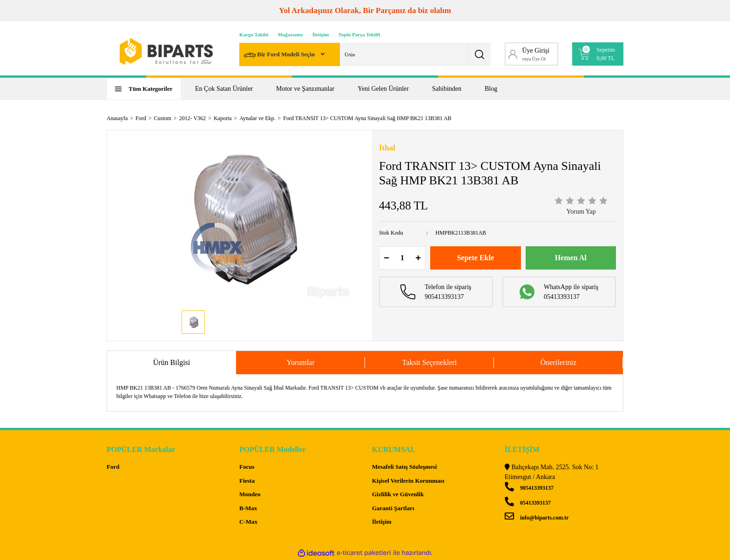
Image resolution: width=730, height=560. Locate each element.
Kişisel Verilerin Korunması (408, 481)
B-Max (248, 508)
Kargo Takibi (254, 34)
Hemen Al (571, 258)
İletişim (321, 34)
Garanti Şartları (393, 508)
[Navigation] (144, 89)
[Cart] (598, 54)
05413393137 (528, 503)
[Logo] (166, 51)
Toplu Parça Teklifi (359, 34)
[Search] (365, 54)
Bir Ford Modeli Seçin (280, 55)
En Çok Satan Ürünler (224, 89)
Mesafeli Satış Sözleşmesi (404, 467)
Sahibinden (447, 89)
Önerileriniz (558, 362)
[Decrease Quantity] (386, 258)
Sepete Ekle (475, 258)
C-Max (248, 522)
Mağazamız (291, 34)
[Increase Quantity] (418, 258)
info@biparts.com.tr (537, 518)
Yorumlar (301, 362)
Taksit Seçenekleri (430, 362)
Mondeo (250, 494)
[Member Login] (531, 54)
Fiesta (247, 481)
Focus (247, 467)
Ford (113, 467)
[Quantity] (402, 258)
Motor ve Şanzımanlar (305, 89)
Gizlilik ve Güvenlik (398, 494)
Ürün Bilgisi (172, 362)
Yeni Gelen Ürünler (383, 89)
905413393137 (529, 488)
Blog (491, 89)
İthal (387, 148)
